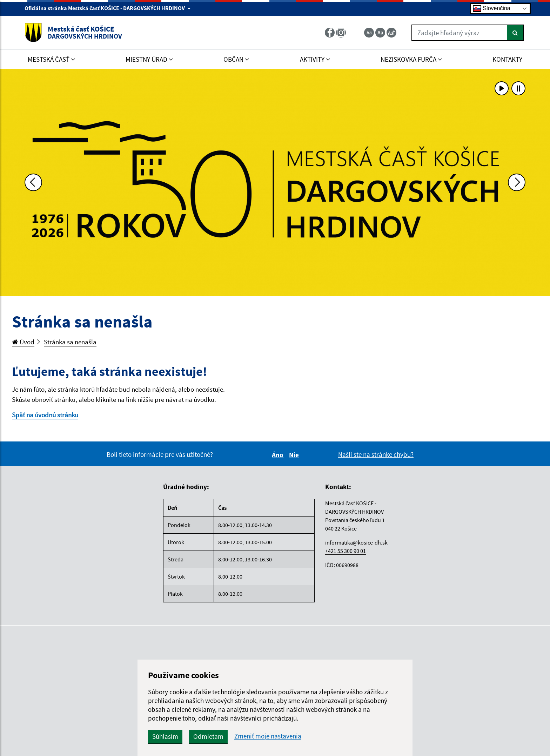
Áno (279, 455)
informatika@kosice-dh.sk (356, 542)
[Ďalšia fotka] (517, 182)
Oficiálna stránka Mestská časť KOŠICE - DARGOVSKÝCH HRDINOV (108, 8)
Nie (295, 455)
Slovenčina (492, 9)
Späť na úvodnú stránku (45, 415)
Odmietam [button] (208, 736)
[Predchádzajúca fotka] (33, 182)
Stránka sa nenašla (70, 342)
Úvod (23, 342)
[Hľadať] (515, 33)
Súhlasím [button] (165, 736)
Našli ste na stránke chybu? (376, 454)
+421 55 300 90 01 (346, 551)
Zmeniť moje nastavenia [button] (268, 736)
